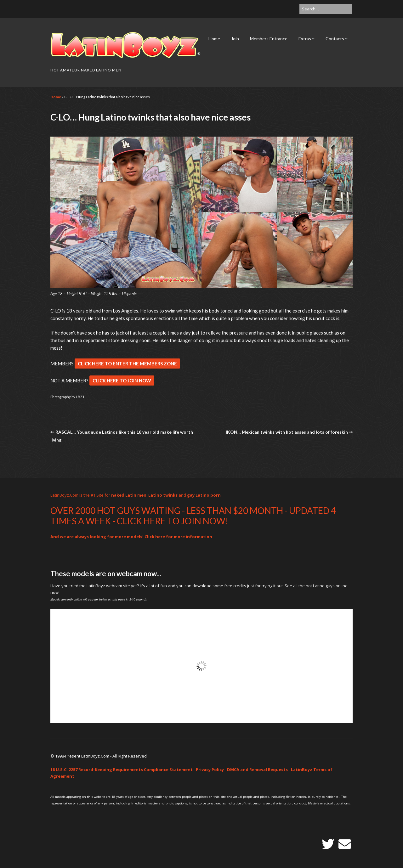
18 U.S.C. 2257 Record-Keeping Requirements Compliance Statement (122, 769)
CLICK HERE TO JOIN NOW (122, 380)
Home (214, 39)
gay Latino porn (204, 495)
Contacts (335, 39)
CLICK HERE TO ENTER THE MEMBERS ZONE (127, 364)
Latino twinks (163, 495)
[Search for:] (326, 9)
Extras (305, 39)
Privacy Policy (210, 769)
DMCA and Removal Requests (257, 769)
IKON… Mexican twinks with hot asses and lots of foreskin (287, 432)
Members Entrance (269, 39)
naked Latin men (129, 495)
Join (235, 39)
